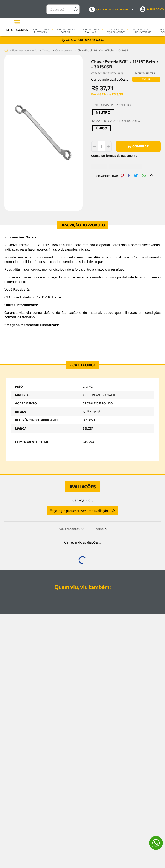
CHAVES (46, 6)
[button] (99, 68)
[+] (104, 102)
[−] (90, 102)
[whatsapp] (142, 129)
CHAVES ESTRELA (63, 6)
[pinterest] (120, 129)
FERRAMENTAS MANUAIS (24, 6)
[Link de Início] (5, 6)
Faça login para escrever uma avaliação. (79, 466)
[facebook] (127, 129)
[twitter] (134, 129)
